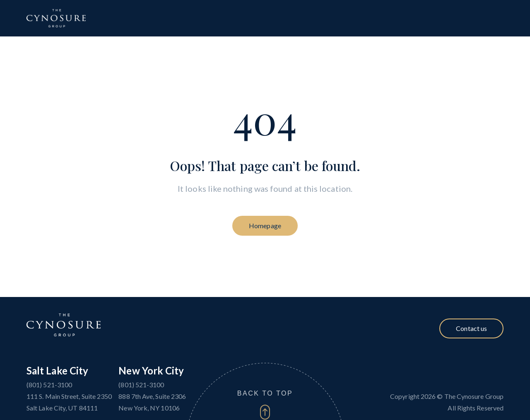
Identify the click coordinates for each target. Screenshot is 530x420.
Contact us (471, 328)
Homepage (265, 226)
